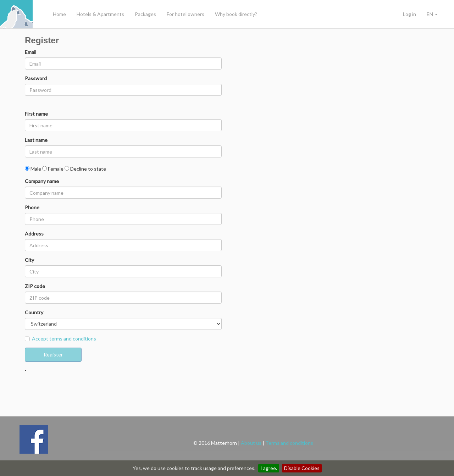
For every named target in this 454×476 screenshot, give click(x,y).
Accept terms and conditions (64, 339)
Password (36, 78)
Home (59, 14)
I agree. (269, 468)
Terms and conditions (289, 443)
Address (34, 234)
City (29, 260)
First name (36, 114)
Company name (42, 181)
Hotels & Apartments (100, 14)
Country (34, 312)
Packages (145, 14)
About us (251, 443)
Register (53, 355)
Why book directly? (236, 14)
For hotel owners (186, 14)
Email (31, 52)
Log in (409, 14)
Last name (36, 140)
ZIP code (35, 286)
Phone (32, 207)
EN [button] (432, 14)
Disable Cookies (302, 468)
